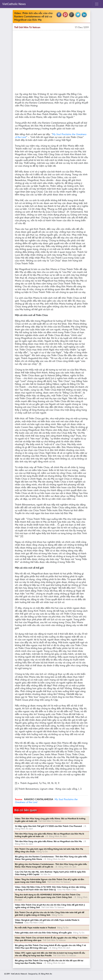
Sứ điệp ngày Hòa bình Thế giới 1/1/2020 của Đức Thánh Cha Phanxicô (48, 826)
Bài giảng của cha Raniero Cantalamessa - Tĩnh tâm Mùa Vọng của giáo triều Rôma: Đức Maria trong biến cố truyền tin (51, 865)
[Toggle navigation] (97, 4)
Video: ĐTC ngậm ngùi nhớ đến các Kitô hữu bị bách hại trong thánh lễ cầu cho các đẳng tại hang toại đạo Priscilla (50, 954)
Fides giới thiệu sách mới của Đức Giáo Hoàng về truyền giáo (43, 933)
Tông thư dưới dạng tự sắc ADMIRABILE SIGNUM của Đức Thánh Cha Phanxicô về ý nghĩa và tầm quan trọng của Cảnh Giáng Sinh (48, 896)
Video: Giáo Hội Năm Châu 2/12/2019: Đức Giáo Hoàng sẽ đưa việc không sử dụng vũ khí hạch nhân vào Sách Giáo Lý (50, 888)
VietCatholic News (14, 4)
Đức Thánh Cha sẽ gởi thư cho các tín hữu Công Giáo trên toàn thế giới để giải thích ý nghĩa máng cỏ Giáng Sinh (50, 914)
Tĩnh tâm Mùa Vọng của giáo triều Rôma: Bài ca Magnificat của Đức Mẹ (48, 841)
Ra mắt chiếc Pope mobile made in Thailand (35, 928)
